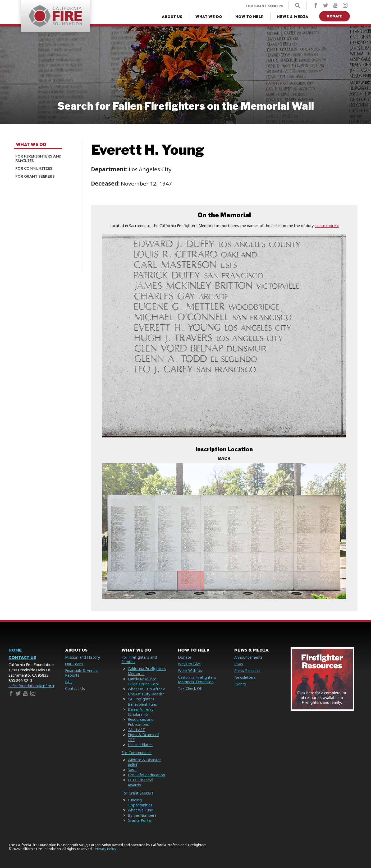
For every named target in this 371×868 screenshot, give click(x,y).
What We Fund (141, 810)
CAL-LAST (136, 730)
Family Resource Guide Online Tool (143, 681)
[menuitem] (46, 158)
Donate (335, 16)
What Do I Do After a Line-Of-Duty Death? (146, 691)
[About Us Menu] (172, 17)
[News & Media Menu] (293, 17)
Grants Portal (140, 820)
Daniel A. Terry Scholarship (141, 712)
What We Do (31, 145)
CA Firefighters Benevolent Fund (143, 701)
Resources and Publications (141, 722)
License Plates (140, 745)
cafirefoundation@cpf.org (31, 686)
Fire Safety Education (146, 775)
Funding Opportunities (140, 802)
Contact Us (22, 657)
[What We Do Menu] (209, 17)
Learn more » (327, 226)
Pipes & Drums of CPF (143, 737)
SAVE (132, 770)
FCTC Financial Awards (140, 782)
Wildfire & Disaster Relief (144, 762)
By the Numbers (142, 815)
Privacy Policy (106, 849)
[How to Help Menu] (249, 17)
